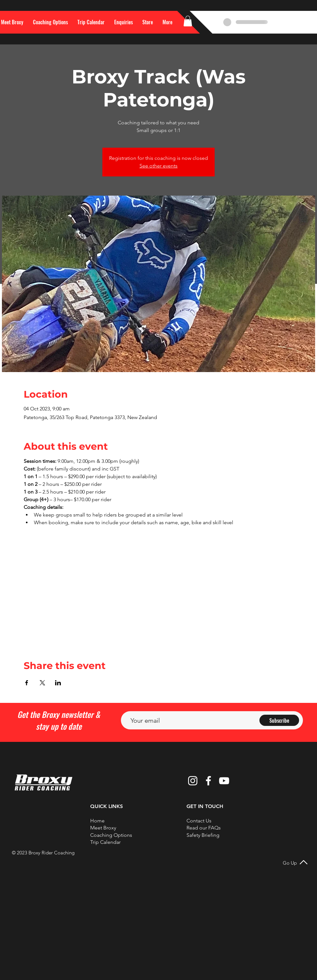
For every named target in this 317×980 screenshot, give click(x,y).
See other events (158, 166)
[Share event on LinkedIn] (58, 683)
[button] (167, 22)
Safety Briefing (203, 835)
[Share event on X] (42, 683)
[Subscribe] (279, 720)
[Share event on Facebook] (27, 683)
